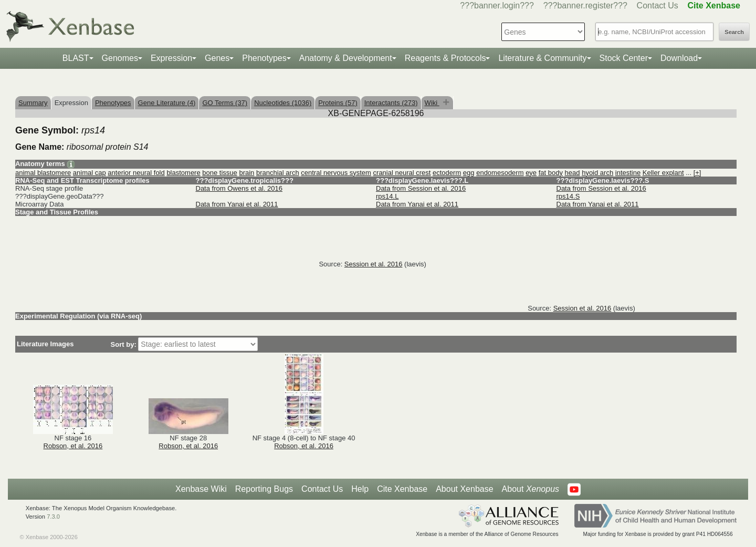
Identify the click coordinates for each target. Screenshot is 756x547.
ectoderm (447, 173)
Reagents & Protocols (445, 58)
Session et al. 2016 (374, 264)
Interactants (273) (391, 103)
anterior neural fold (136, 173)
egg (469, 173)
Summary (33, 103)
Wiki (432, 103)
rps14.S (568, 196)
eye (531, 173)
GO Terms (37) (225, 103)
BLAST (76, 58)
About (531, 489)
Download (679, 58)
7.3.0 (53, 517)
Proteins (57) (338, 103)
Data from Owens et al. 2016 (239, 188)
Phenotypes (264, 58)
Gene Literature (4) (167, 103)
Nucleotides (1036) (283, 103)
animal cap (90, 173)
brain (246, 173)
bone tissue (220, 173)
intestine (628, 173)
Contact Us (658, 6)
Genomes (120, 58)
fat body (551, 173)
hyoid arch (597, 173)
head (573, 173)
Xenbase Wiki (201, 489)
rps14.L (387, 196)
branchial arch (278, 173)
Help (360, 489)
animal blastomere (43, 173)
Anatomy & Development (346, 58)
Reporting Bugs (264, 489)
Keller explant (663, 173)
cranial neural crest (402, 173)
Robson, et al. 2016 (73, 446)
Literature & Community (542, 58)
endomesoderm (500, 173)
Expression (171, 58)
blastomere (183, 173)
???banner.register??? (585, 6)
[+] (697, 173)
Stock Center (624, 58)
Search (734, 32)
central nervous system (336, 173)
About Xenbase (464, 489)
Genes (217, 58)
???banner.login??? (497, 6)
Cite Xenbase (402, 489)
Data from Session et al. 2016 (421, 188)
